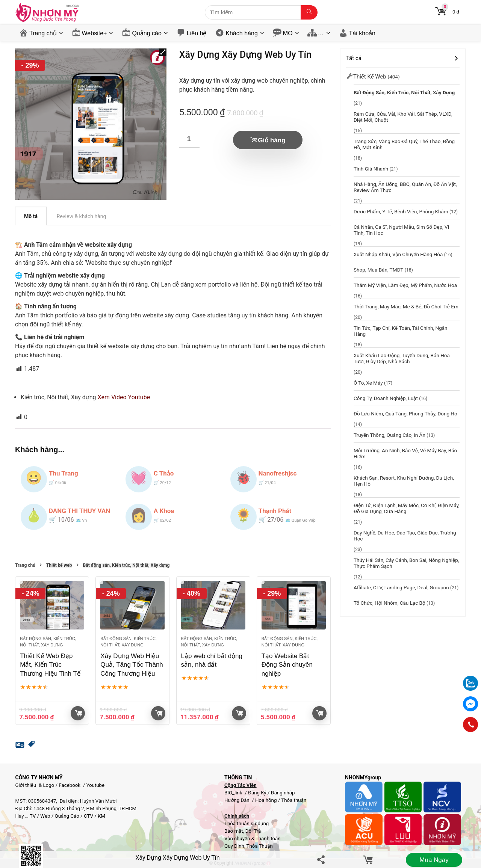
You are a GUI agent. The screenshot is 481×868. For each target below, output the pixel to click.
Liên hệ (197, 33)
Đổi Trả (253, 831)
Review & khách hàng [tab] (82, 216)
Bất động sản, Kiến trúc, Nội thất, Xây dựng (126, 565)
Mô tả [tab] (31, 216)
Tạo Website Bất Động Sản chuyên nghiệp (287, 665)
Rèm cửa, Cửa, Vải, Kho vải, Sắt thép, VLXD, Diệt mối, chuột (403, 117)
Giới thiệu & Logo (35, 785)
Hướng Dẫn (237, 800)
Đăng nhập (283, 793)
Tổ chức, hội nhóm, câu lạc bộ (389, 603)
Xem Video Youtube (124, 397)
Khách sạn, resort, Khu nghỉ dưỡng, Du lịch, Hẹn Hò (404, 481)
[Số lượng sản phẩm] (189, 139)
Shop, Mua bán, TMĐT (378, 270)
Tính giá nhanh (371, 169)
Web (45, 816)
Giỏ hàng (272, 140)
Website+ (95, 33)
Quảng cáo (147, 33)
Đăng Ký (258, 793)
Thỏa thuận (293, 800)
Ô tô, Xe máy (368, 383)
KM (101, 816)
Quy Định (234, 846)
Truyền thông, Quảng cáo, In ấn (389, 435)
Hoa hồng (266, 800)
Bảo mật (234, 831)
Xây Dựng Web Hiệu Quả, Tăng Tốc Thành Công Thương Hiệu (132, 665)
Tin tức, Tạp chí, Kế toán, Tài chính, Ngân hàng (401, 331)
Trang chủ (43, 33)
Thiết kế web (59, 565)
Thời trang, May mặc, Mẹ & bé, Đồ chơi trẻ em (406, 306)
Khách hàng (241, 33)
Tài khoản (362, 33)
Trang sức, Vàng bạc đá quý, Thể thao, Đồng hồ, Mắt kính (404, 144)
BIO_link (234, 793)
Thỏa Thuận (259, 846)
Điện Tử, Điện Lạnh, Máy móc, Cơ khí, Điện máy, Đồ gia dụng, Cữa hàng (407, 508)
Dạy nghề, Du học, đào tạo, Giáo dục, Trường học (405, 536)
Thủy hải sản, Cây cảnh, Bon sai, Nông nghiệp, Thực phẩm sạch (406, 563)
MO (288, 33)
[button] (163, 52)
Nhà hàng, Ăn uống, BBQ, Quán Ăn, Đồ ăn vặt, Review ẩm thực (405, 187)
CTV (88, 816)
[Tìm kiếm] (309, 12)
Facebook (70, 785)
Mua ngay (434, 860)
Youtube (95, 785)
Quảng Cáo (67, 816)
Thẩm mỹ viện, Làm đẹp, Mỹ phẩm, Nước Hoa (405, 285)
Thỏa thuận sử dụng (247, 823)
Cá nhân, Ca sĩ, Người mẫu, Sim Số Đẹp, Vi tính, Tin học (401, 230)
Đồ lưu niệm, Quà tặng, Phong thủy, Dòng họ (405, 414)
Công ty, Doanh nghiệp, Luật (386, 398)
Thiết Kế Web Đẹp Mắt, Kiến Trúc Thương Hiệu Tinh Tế (50, 665)
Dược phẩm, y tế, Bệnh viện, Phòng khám (401, 211)
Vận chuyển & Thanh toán (253, 839)
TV (32, 816)
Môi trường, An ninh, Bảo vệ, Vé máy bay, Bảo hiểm (405, 453)
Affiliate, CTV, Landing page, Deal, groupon (401, 587)
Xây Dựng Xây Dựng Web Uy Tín (177, 858)
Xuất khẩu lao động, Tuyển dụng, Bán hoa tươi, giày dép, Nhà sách (402, 358)
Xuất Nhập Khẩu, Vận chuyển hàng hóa (398, 254)
